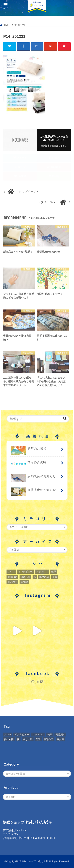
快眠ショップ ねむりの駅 (35, 861)
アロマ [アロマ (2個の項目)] (11, 572)
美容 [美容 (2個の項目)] (55, 577)
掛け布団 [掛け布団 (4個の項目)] (25, 577)
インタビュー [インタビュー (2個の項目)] (25, 572)
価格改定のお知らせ (33, 491)
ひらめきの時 (29, 464)
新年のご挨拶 (29, 450)
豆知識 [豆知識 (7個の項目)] (24, 582)
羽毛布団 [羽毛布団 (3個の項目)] (12, 582)
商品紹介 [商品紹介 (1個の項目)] (12, 577)
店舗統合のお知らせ (33, 478)
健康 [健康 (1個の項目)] (54, 572)
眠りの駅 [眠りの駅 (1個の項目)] (44, 577)
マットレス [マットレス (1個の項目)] (42, 572)
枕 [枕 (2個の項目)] (35, 577)
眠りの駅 (37, 682)
